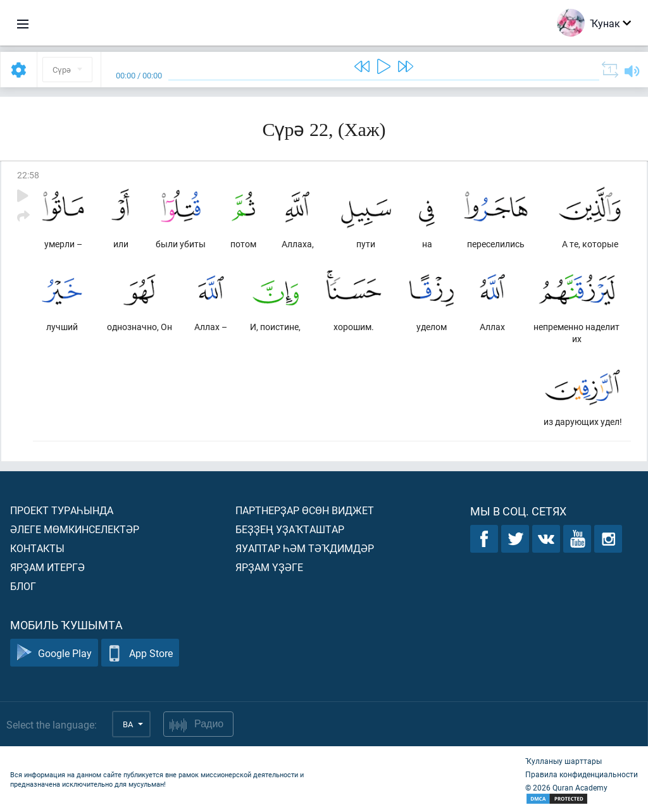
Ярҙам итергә (47, 567)
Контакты (37, 548)
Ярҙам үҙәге (269, 567)
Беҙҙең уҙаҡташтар (290, 529)
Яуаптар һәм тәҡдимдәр (305, 548)
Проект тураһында (62, 510)
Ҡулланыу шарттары (564, 761)
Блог (23, 586)
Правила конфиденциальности (582, 774)
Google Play (54, 653)
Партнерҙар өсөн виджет (305, 510)
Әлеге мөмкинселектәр (75, 529)
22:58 (28, 175)
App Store (140, 653)
